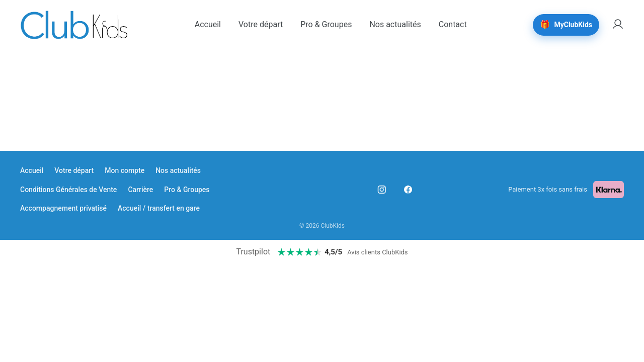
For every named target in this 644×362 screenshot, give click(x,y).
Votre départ (74, 170)
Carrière (140, 190)
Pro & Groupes (187, 190)
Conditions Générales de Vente (68, 190)
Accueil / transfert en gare (159, 208)
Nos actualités (178, 170)
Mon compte (125, 170)
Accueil (32, 170)
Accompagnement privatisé (63, 208)
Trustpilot (253, 252)
